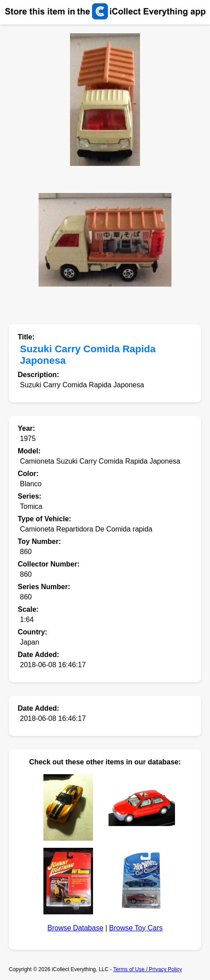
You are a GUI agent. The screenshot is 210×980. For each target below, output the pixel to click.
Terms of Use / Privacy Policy (147, 969)
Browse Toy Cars (136, 928)
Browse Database (75, 928)
